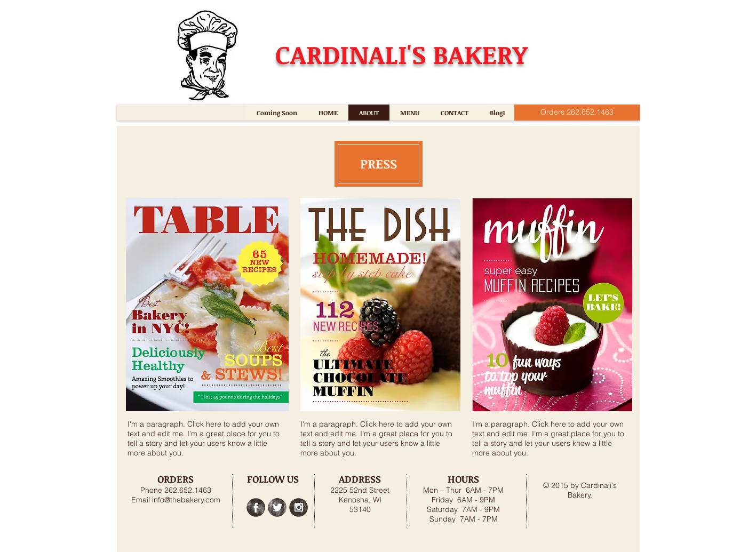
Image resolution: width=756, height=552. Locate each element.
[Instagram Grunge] (299, 507)
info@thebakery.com (186, 500)
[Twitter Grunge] (277, 507)
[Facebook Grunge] (256, 507)
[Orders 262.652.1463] (577, 113)
